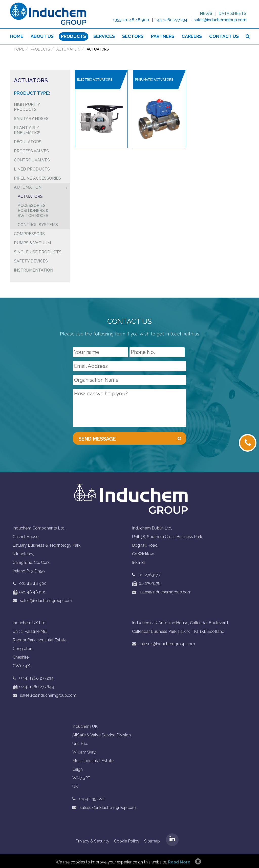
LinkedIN (172, 840)
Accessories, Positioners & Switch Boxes (33, 211)
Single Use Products (38, 252)
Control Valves (32, 160)
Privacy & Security (92, 841)
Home (17, 37)
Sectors (133, 37)
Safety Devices (31, 261)
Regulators (28, 142)
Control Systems (38, 225)
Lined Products (32, 169)
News (206, 14)
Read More (179, 862)
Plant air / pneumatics (27, 130)
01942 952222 (92, 799)
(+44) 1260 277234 (36, 678)
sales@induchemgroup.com (42, 601)
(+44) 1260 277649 (33, 687)
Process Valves (31, 151)
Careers (192, 37)
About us (42, 37)
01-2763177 (149, 575)
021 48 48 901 (29, 592)
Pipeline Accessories (37, 178)
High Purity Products (27, 107)
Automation (68, 50)
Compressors (29, 234)
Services (104, 37)
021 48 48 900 (33, 584)
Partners (163, 37)
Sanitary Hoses (31, 119)
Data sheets (232, 14)
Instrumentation (34, 270)
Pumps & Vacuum (32, 243)
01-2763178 (146, 584)
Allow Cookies (197, 862)
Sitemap (152, 841)
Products (73, 37)
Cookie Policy (127, 841)
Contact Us (224, 37)
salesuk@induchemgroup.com (45, 696)
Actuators (98, 50)
